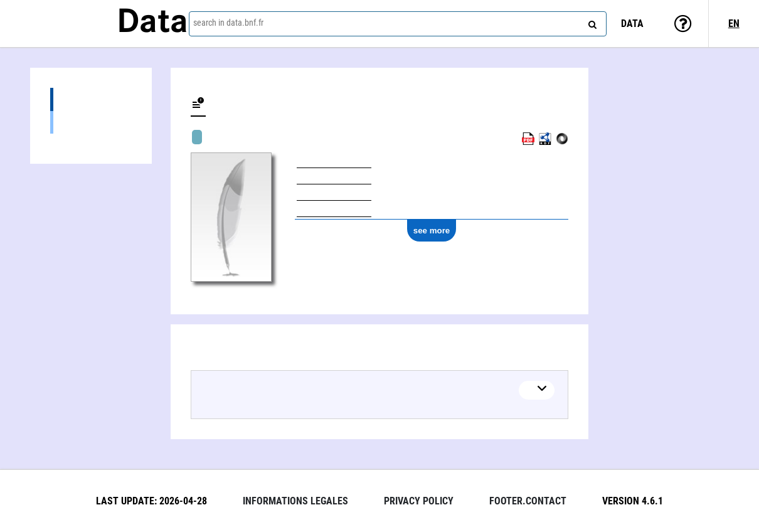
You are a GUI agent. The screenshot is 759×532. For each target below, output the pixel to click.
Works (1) (91, 99)
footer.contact (528, 501)
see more (432, 231)
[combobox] (398, 24)
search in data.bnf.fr (228, 23)
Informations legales (295, 501)
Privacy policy (419, 501)
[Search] (591, 22)
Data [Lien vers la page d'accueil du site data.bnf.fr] (152, 23)
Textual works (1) (91, 122)
